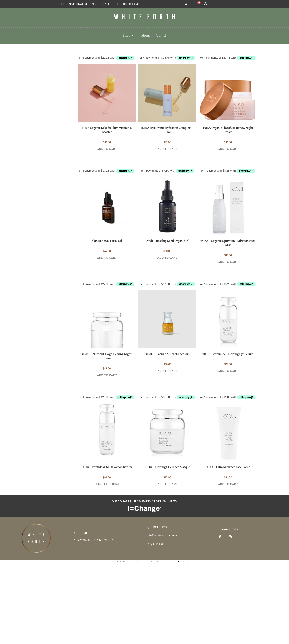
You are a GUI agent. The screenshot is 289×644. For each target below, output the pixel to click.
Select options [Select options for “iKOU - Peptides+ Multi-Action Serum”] (107, 484)
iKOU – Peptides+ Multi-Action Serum (107, 467)
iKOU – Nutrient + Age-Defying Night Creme (107, 356)
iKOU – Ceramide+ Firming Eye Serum (228, 354)
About (145, 36)
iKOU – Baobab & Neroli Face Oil (167, 354)
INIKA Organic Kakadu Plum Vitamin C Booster (107, 130)
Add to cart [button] (107, 149)
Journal (161, 36)
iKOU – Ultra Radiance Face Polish (228, 467)
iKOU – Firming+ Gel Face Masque (167, 467)
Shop (128, 36)
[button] (186, 4)
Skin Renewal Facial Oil (107, 241)
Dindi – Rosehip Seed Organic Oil (167, 241)
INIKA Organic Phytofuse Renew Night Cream (228, 130)
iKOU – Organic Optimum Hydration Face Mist (228, 243)
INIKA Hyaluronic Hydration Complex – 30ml (167, 130)
